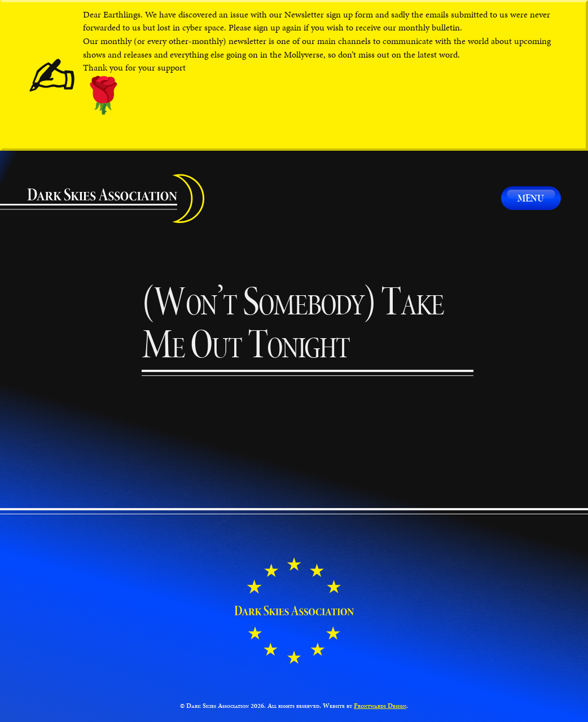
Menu (531, 198)
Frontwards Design (380, 706)
